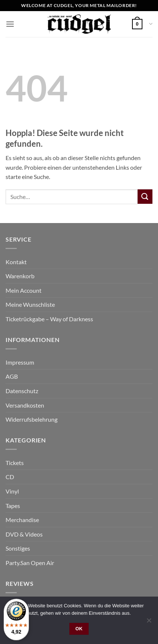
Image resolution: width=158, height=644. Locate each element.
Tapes (13, 506)
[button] (10, 24)
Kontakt (16, 262)
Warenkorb (20, 276)
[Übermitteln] (145, 197)
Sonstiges (18, 548)
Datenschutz (22, 391)
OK (79, 629)
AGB (12, 376)
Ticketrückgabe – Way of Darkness (49, 319)
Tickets (15, 463)
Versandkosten (25, 405)
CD (10, 477)
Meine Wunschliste (30, 304)
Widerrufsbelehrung (32, 419)
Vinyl (12, 491)
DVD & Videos (24, 534)
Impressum (20, 362)
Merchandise (22, 520)
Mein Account (24, 290)
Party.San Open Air (30, 563)
